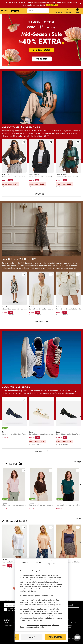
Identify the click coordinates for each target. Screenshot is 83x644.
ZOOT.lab (5, 560)
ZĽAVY (79, 519)
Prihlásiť (68, 11)
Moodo (4, 503)
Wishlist (59, 11)
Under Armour (7, 175)
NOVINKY (78, 462)
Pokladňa (77, 11)
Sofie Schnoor (7, 307)
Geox (4, 432)
